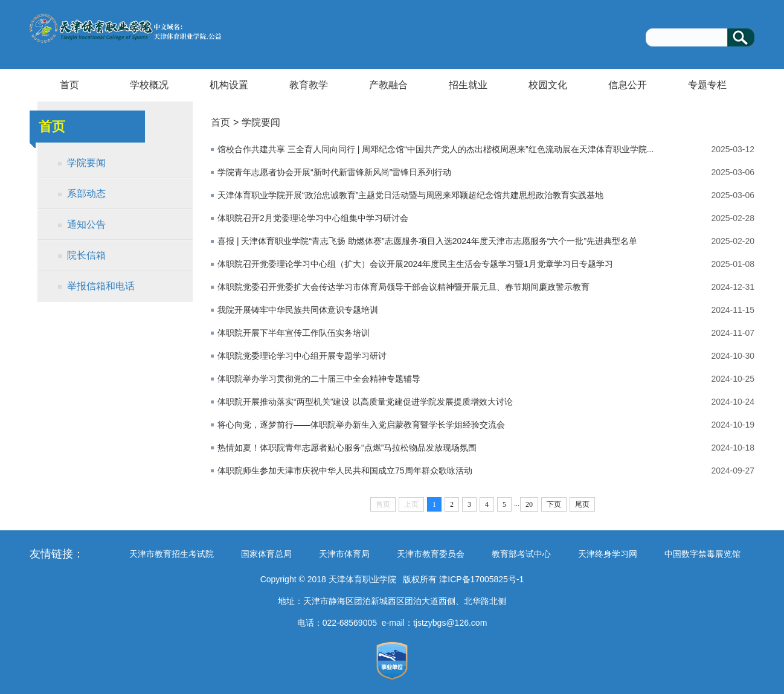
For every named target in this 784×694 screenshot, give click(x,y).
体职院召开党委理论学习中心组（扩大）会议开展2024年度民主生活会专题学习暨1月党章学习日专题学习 (415, 264)
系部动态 (86, 194)
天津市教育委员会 (431, 554)
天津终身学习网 (608, 554)
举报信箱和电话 (101, 286)
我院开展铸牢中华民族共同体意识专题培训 (298, 310)
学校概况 (149, 85)
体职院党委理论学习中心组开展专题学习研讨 (302, 356)
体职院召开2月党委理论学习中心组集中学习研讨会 (313, 218)
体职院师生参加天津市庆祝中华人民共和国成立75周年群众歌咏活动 (345, 471)
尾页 (582, 504)
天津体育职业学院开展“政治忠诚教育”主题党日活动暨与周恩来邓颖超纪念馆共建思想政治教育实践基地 (410, 195)
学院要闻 (86, 163)
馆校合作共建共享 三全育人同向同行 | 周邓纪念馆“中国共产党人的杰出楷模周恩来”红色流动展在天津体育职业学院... (435, 149)
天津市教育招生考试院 (172, 554)
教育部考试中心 (521, 554)
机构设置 (229, 85)
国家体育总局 (266, 554)
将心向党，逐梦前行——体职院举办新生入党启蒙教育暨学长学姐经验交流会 (361, 425)
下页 (554, 504)
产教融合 (388, 85)
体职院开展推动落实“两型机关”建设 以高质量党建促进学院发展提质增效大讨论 (365, 402)
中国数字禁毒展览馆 (702, 554)
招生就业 (468, 85)
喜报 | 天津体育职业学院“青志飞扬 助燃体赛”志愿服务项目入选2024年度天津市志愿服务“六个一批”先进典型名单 (427, 241)
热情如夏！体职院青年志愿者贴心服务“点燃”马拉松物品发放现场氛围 (347, 448)
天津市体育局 (344, 554)
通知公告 (86, 224)
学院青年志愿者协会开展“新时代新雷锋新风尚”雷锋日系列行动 (334, 172)
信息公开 (628, 85)
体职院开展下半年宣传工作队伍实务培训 (294, 333)
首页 (69, 85)
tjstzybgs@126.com (450, 623)
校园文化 (548, 85)
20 (529, 504)
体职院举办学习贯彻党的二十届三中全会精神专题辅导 (319, 379)
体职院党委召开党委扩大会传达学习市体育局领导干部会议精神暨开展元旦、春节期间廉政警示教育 (403, 287)
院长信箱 (86, 255)
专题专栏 (707, 85)
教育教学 (309, 85)
